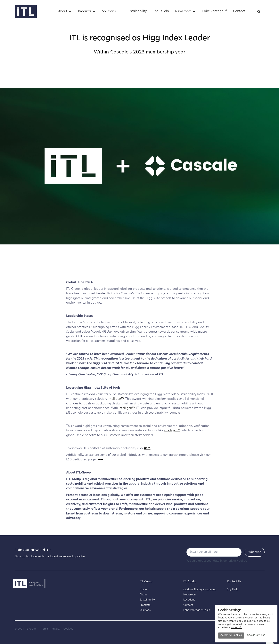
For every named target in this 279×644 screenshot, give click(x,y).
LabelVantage (215, 11)
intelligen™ (116, 399)
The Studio (161, 11)
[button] (65, 12)
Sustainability (137, 11)
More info (237, 628)
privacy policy (237, 561)
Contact (239, 11)
